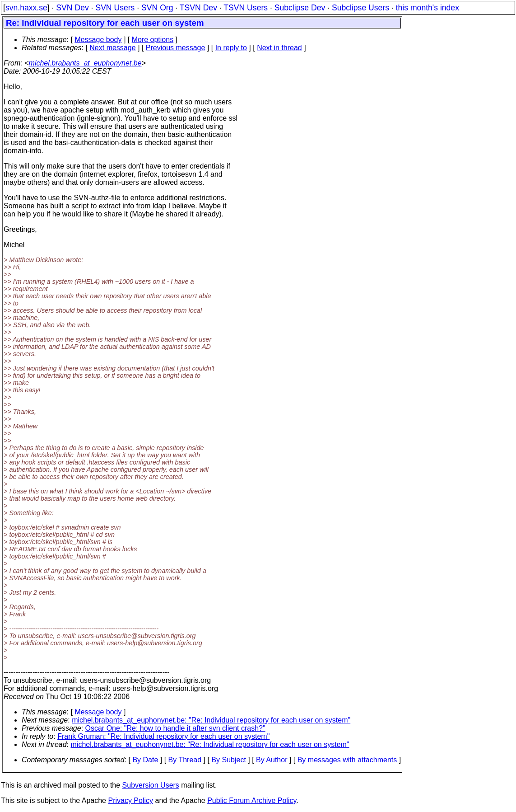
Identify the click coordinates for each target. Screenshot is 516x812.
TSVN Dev (198, 8)
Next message (112, 48)
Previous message (176, 48)
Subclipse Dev (300, 8)
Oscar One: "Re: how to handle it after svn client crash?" (175, 728)
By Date (145, 760)
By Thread (185, 760)
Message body (98, 40)
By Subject (228, 760)
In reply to (231, 48)
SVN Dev (72, 8)
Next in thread (279, 48)
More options (153, 40)
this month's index (428, 8)
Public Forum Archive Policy (252, 800)
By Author (272, 760)
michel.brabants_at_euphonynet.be (85, 63)
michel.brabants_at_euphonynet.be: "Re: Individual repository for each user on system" (211, 720)
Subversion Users (151, 785)
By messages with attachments (347, 760)
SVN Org (157, 8)
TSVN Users (246, 8)
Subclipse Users (360, 8)
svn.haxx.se (26, 8)
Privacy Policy (130, 800)
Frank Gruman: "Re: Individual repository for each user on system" (163, 736)
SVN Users (115, 8)
